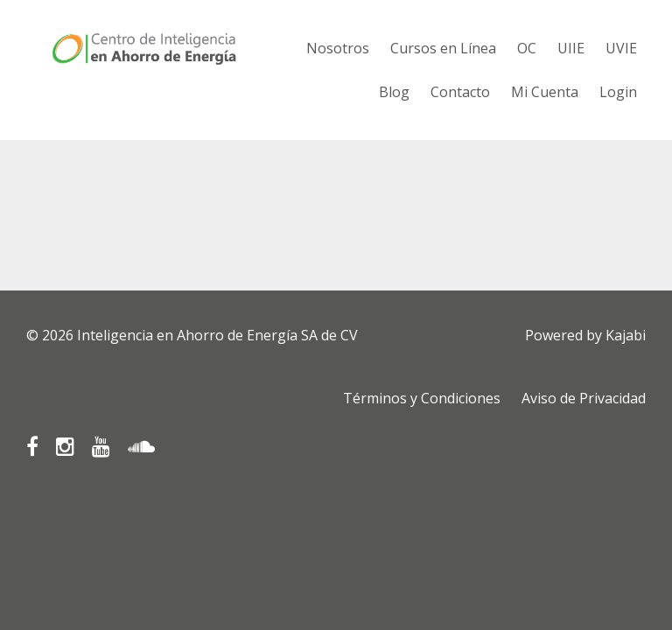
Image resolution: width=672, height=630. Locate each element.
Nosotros (338, 48)
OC (527, 48)
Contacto (460, 92)
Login (618, 92)
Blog (394, 92)
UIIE (571, 48)
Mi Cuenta (545, 92)
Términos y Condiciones (422, 398)
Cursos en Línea (443, 48)
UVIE (621, 48)
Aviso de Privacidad (584, 398)
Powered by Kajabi (585, 335)
